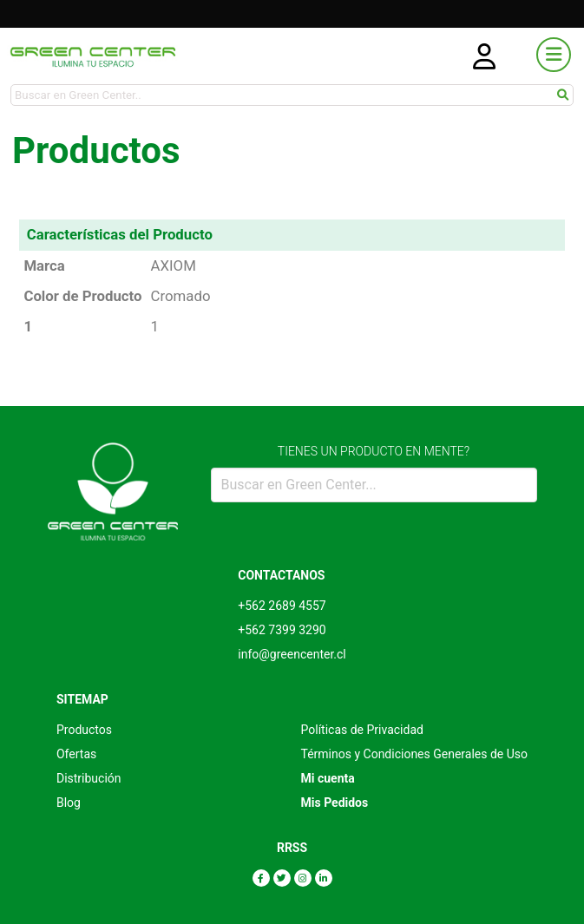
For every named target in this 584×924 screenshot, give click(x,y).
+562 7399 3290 (282, 630)
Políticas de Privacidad (362, 730)
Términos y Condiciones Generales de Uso (415, 754)
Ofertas (76, 754)
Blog (69, 803)
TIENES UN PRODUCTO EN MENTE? (374, 451)
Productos (84, 730)
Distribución (89, 778)
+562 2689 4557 (282, 606)
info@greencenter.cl (292, 654)
